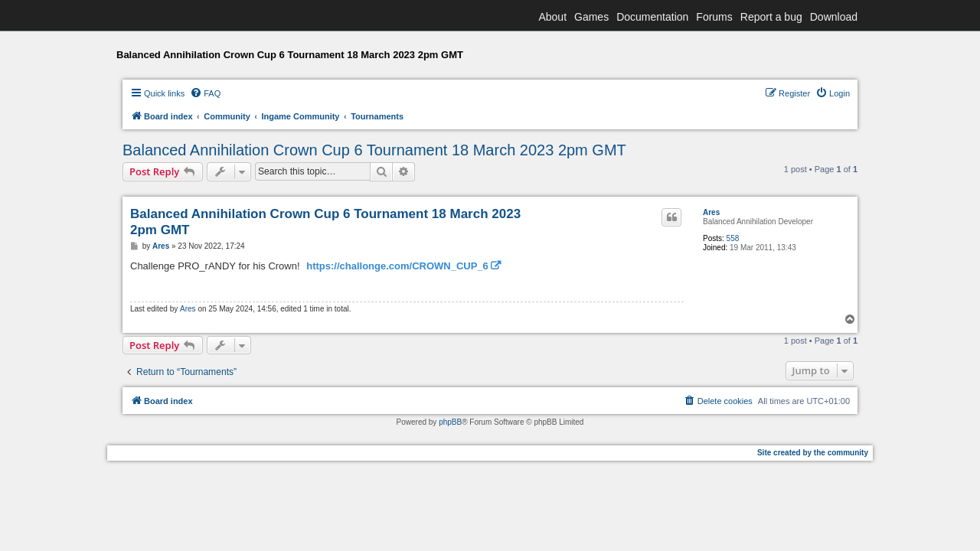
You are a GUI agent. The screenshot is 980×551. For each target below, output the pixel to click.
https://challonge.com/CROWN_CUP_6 (397, 266)
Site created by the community (813, 453)
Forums (714, 17)
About (552, 17)
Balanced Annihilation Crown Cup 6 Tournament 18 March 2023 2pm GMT (374, 150)
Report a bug (771, 17)
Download (834, 17)
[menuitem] (205, 93)
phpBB (450, 422)
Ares (711, 212)
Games (591, 17)
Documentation (652, 17)
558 (733, 238)
